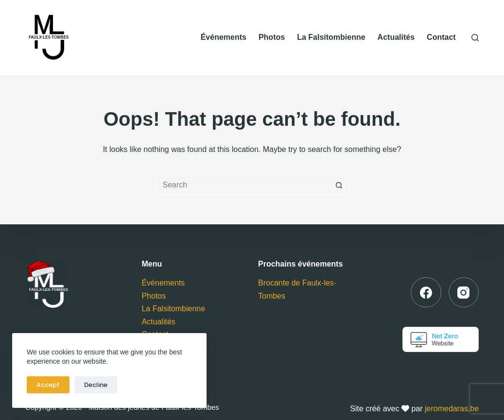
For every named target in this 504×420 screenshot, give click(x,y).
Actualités (396, 37)
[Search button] (339, 185)
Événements (224, 37)
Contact (441, 37)
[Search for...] (242, 185)
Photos (272, 37)
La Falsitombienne (331, 37)
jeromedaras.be (452, 409)
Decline (96, 385)
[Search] (475, 38)
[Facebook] (426, 293)
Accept (48, 385)
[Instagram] (464, 293)
